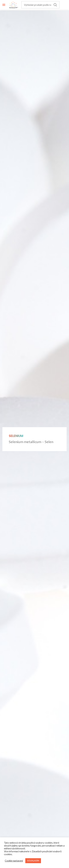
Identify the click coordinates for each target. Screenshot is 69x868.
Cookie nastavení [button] (14, 861)
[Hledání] (40, 5)
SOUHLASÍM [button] (33, 861)
